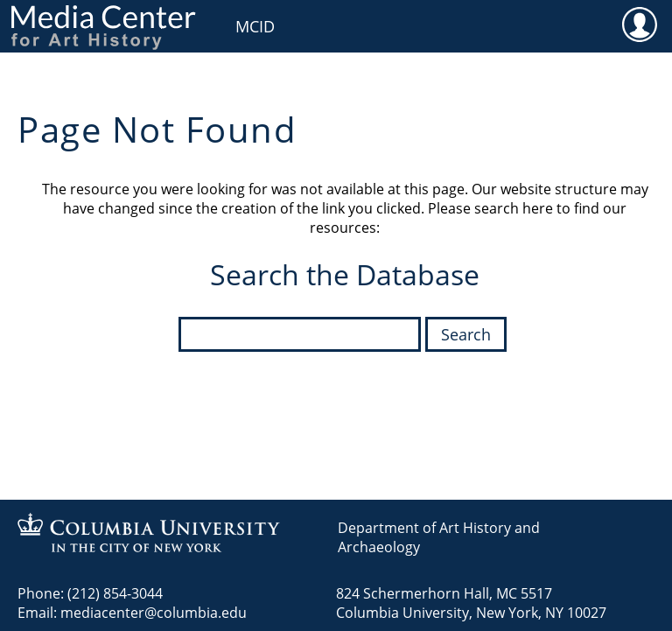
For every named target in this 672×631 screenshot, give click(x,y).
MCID (255, 26)
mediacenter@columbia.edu (154, 613)
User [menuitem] (639, 24)
